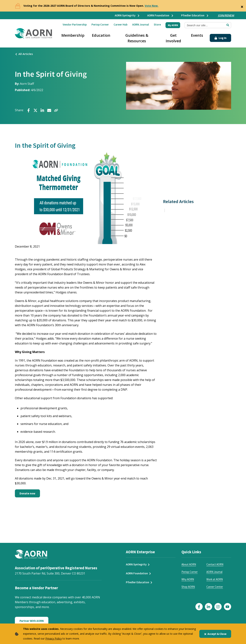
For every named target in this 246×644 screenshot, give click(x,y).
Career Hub (120, 24)
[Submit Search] (228, 25)
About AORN (189, 564)
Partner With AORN (32, 621)
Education (101, 35)
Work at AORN (215, 579)
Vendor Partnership (75, 24)
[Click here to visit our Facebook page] (199, 607)
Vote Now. (152, 6)
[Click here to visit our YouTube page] (227, 607)
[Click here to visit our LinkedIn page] (209, 607)
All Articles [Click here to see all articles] (24, 54)
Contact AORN (215, 564)
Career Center (215, 587)
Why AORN (188, 579)
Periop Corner (100, 24)
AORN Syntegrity (127, 15)
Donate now (27, 493)
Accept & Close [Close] (215, 634)
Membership (73, 35)
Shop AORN (188, 587)
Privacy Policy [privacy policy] (54, 639)
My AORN (173, 25)
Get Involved (173, 38)
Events (197, 35)
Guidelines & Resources (137, 38)
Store (157, 24)
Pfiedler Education (195, 15)
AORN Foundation (160, 15)
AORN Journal (141, 24)
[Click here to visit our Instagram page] (218, 607)
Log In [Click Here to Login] (220, 38)
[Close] (242, 6)
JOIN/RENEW (226, 15)
